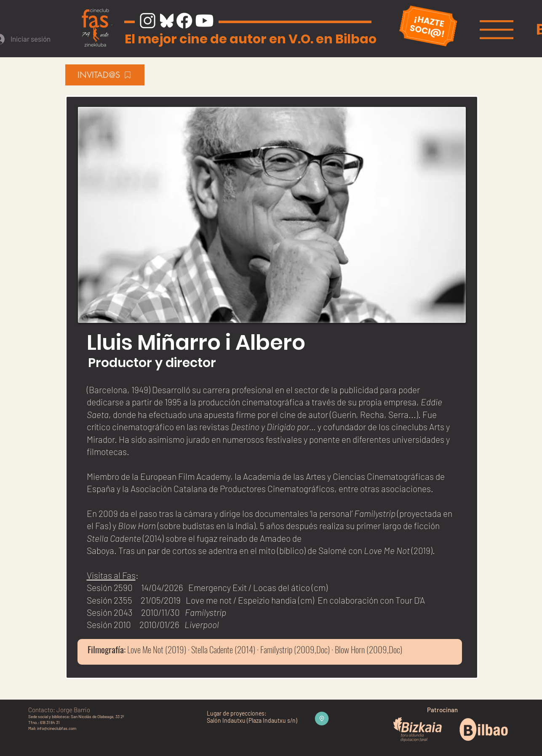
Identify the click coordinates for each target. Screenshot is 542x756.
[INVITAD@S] (105, 75)
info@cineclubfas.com (57, 728)
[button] (497, 30)
